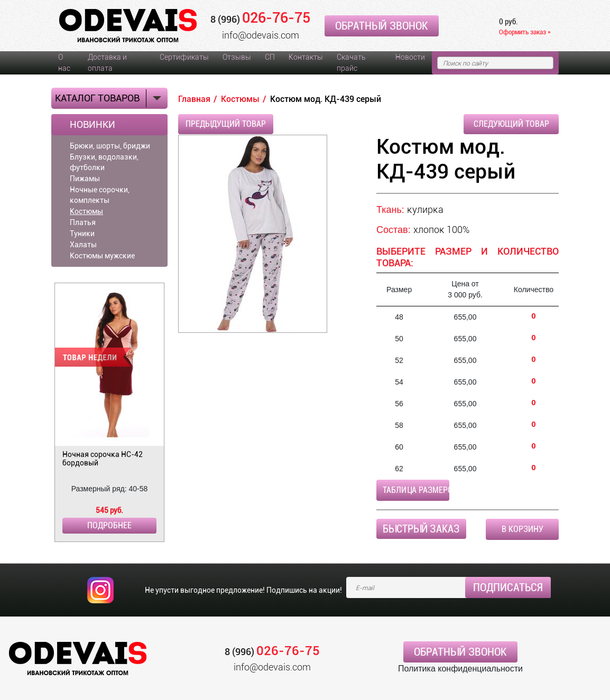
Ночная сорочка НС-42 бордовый (103, 459)
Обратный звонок (382, 26)
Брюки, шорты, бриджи (110, 146)
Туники (82, 234)
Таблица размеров (416, 490)
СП (270, 57)
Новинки (93, 125)
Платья (83, 222)
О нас (64, 63)
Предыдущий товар (226, 124)
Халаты (83, 245)
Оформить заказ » (525, 32)
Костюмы (86, 211)
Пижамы (85, 179)
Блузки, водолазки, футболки (104, 162)
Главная (194, 99)
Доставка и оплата (107, 63)
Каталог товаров (97, 98)
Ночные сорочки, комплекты (100, 195)
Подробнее (109, 525)
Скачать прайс (351, 63)
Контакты (306, 57)
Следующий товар (511, 124)
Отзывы (237, 57)
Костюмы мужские (102, 256)
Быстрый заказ (421, 529)
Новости (410, 57)
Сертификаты (184, 57)
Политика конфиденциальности (460, 669)
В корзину (523, 529)
